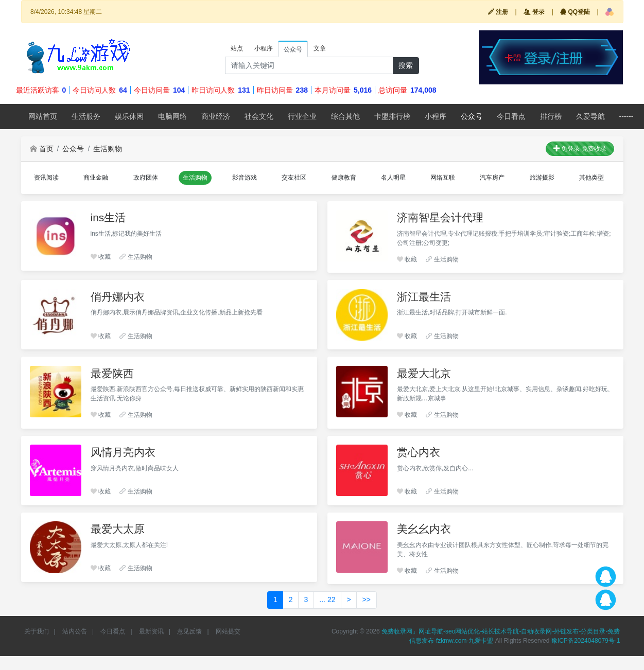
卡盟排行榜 (392, 116)
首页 (42, 149)
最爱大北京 (424, 373)
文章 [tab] (320, 48)
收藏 (101, 257)
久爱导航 (590, 116)
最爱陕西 (112, 373)
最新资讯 (151, 631)
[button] (610, 12)
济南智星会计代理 (440, 217)
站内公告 (75, 631)
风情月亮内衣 (123, 452)
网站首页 (43, 116)
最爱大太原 (118, 529)
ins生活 (108, 217)
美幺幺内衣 (424, 529)
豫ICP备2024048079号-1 (586, 641)
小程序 (436, 116)
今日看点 (511, 116)
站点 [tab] (237, 48)
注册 (498, 12)
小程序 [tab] (264, 48)
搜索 (406, 65)
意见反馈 (189, 631)
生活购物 (108, 149)
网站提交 (228, 631)
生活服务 (86, 116)
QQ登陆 (575, 12)
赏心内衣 (419, 452)
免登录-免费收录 (580, 149)
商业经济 (216, 116)
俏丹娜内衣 (118, 297)
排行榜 (551, 116)
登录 (534, 12)
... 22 (327, 600)
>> (367, 600)
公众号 (472, 116)
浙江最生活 (424, 297)
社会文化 (259, 116)
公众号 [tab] (293, 49)
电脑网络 (172, 116)
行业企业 (302, 116)
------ (626, 116)
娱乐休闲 (129, 116)
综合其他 (345, 116)
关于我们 (37, 631)
